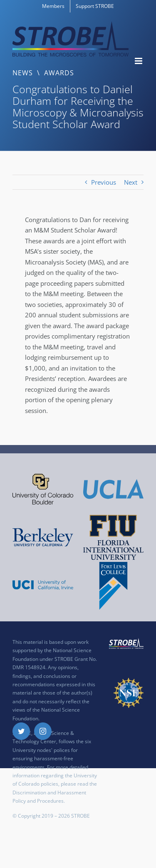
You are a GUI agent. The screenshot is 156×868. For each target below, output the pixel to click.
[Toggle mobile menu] (139, 61)
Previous (104, 182)
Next (131, 182)
